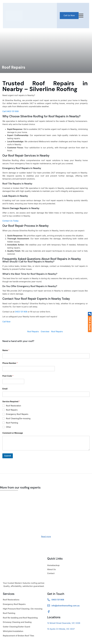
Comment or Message (13, 433)
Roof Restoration (13, 406)
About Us (51, 569)
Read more (46, 536)
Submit (8, 456)
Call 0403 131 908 (10, 111)
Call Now (6, 322)
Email (5, 389)
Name (6, 350)
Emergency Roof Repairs (17, 414)
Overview (45, 332)
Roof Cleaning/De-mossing (18, 418)
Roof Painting (12, 423)
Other (9, 427)
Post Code (8, 376)
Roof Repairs (33, 332)
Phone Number (10, 363)
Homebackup (53, 565)
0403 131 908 (21, 312)
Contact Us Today (10, 221)
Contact (51, 573)
